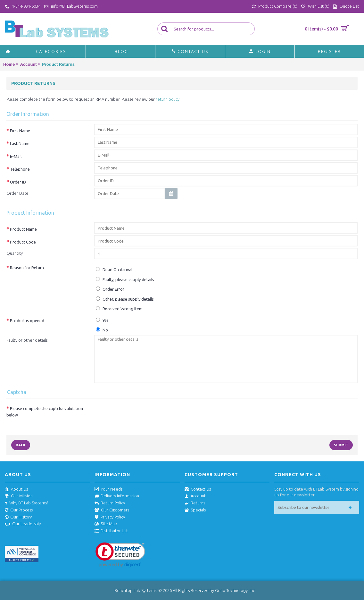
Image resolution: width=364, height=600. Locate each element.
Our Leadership (23, 524)
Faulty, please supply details (125, 279)
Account (195, 496)
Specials (195, 510)
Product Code (23, 242)
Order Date (17, 193)
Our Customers (112, 510)
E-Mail (16, 156)
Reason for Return (27, 268)
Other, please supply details (125, 299)
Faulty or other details (27, 340)
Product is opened (27, 321)
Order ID (18, 182)
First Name (20, 131)
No (102, 330)
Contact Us (198, 489)
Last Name (20, 143)
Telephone (20, 169)
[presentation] (143, 414)
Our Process (19, 510)
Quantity (15, 253)
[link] (120, 555)
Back (21, 445)
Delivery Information (117, 496)
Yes (102, 320)
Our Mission (19, 496)
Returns (195, 503)
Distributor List (111, 531)
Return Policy (110, 503)
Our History (18, 517)
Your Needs (108, 489)
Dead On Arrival (114, 269)
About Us (16, 489)
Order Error (110, 289)
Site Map (106, 524)
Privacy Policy (110, 517)
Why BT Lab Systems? (26, 503)
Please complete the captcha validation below (45, 412)
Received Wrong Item (119, 309)
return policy (168, 99)
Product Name (23, 229)
